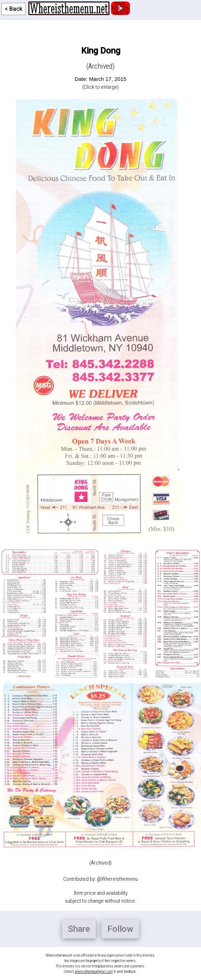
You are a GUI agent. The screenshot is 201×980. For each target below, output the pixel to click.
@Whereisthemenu (117, 879)
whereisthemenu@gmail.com (94, 972)
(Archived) (100, 863)
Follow (120, 929)
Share (79, 929)
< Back (13, 9)
